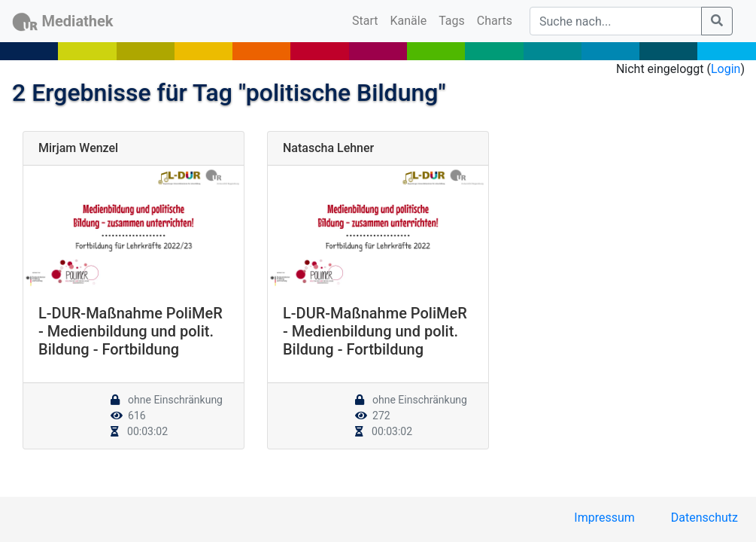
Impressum (604, 518)
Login (726, 69)
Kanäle (409, 21)
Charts (495, 21)
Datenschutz (704, 518)
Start (368, 20)
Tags (452, 21)
